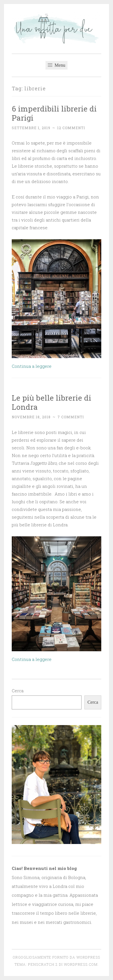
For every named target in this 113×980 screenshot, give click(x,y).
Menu (57, 65)
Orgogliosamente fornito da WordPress (57, 957)
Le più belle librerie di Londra (51, 402)
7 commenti (71, 417)
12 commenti (71, 128)
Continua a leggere (32, 366)
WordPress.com (81, 964)
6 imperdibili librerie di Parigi (54, 113)
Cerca (18, 691)
